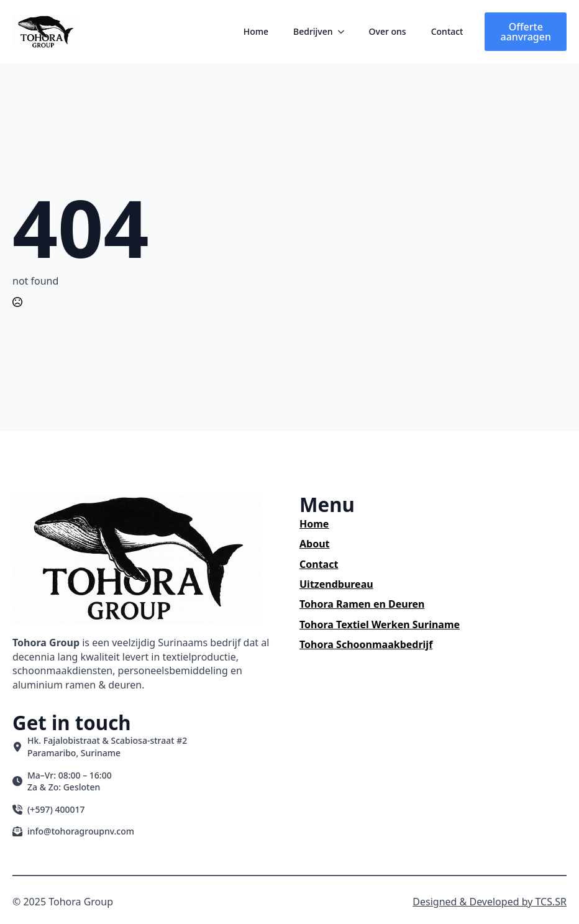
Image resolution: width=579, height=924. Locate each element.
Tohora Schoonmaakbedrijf (366, 644)
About (315, 544)
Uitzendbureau (336, 584)
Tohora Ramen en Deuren (362, 604)
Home (256, 31)
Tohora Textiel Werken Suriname (380, 624)
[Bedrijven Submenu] (345, 32)
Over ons (388, 31)
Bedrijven (313, 31)
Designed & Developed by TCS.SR (490, 902)
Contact (447, 31)
